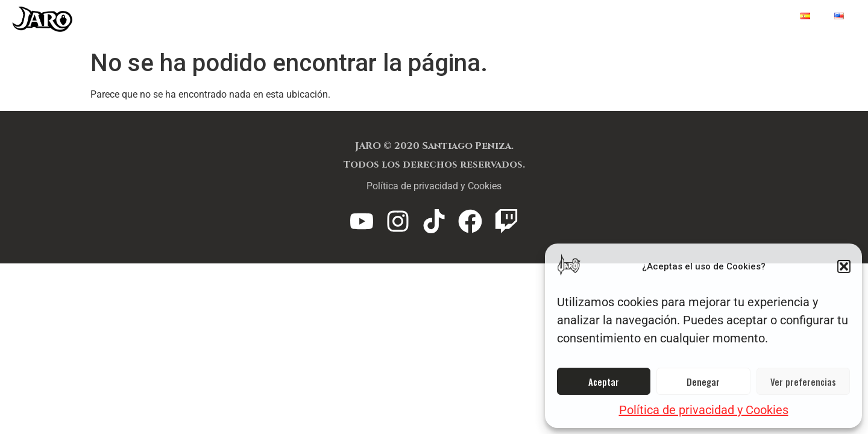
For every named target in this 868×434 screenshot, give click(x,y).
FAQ (618, 16)
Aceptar (604, 382)
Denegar (703, 382)
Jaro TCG (480, 16)
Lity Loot (557, 16)
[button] (844, 266)
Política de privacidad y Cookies (704, 410)
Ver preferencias (803, 382)
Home (762, 16)
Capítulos (688, 16)
